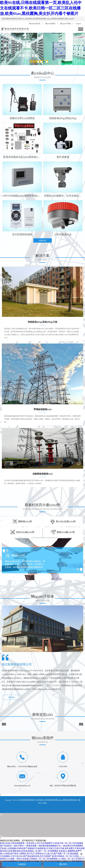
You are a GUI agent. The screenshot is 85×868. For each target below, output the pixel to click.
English (78, 24)
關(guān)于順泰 (66, 24)
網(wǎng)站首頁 (35, 24)
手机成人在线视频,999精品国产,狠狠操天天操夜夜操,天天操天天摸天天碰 (32, 848)
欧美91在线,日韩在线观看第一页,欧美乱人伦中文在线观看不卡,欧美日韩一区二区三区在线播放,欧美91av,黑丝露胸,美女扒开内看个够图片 (41, 8)
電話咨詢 (63, 864)
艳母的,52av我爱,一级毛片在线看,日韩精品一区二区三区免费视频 (29, 859)
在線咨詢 (22, 864)
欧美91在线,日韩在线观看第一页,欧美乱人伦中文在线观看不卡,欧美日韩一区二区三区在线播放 (42, 843)
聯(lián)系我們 (50, 24)
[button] (38, 62)
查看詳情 (43, 241)
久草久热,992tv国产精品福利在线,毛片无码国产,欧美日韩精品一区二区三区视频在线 (47, 856)
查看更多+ (12, 697)
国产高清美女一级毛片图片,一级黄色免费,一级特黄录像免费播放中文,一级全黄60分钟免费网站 (42, 846)
